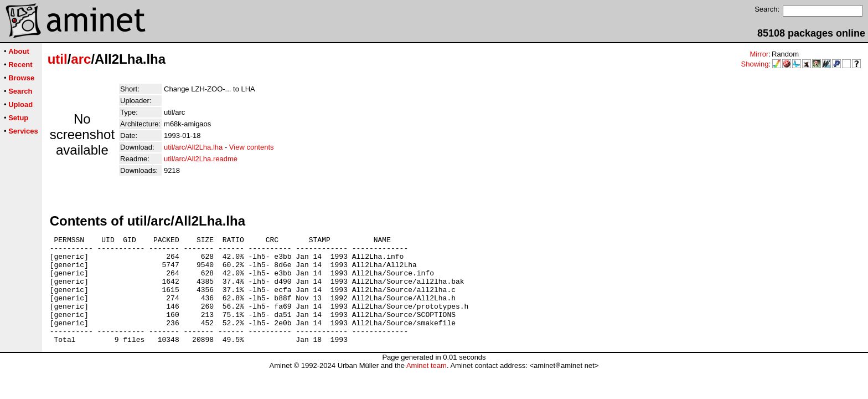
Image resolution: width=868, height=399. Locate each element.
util (58, 59)
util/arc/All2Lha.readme (201, 159)
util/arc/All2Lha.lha (193, 147)
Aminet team (427, 387)
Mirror (759, 54)
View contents (252, 147)
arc (81, 59)
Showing (755, 64)
